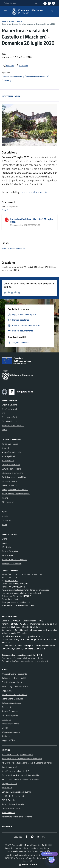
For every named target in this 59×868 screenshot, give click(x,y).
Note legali (6, 719)
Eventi (4, 539)
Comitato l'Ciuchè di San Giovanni (16, 792)
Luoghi (4, 543)
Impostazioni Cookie (10, 724)
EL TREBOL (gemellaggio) (13, 796)
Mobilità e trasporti (10, 485)
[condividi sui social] (8, 66)
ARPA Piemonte (9, 813)
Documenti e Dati (9, 417)
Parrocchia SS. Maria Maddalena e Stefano (20, 779)
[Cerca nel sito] (52, 12)
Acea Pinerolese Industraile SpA (15, 771)
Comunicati (6, 520)
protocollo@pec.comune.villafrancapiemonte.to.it (28, 590)
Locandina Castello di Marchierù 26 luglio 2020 (32, 220)
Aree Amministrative (11, 409)
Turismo (5, 498)
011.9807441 (11, 580)
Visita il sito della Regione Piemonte (17, 754)
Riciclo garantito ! (9, 767)
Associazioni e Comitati (12, 564)
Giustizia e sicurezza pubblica (14, 477)
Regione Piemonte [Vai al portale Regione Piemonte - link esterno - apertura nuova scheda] (10, 3)
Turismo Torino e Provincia (13, 804)
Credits (5, 728)
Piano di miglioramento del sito (15, 686)
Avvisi (4, 524)
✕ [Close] (55, 854)
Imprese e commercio (11, 481)
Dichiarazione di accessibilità (14, 678)
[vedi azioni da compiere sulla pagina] (22, 66)
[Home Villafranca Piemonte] (28, 12)
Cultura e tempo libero (11, 469)
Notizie (19, 21)
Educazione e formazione (12, 473)
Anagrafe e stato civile (11, 452)
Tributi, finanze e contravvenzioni (16, 494)
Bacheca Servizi (8, 707)
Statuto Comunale (10, 711)
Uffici (4, 413)
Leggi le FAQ (7, 690)
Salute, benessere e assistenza (15, 489)
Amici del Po (7, 788)
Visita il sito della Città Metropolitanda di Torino (22, 759)
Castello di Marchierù (11, 808)
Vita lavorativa (8, 502)
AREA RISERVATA (28, 864)
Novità (11, 21)
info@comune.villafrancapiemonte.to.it (24, 593)
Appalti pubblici (8, 456)
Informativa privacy (10, 715)
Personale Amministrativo (13, 425)
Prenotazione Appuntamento (14, 695)
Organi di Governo (9, 405)
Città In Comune (39, 851)
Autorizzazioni (8, 460)
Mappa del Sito (8, 740)
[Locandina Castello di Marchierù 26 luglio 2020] (7, 220)
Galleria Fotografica (10, 551)
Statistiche (6, 736)
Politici (4, 430)
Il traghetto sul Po (9, 783)
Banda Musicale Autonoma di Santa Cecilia (20, 775)
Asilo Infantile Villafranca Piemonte (17, 817)
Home (4, 21)
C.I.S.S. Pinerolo (8, 800)
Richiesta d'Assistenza (11, 703)
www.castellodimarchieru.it (36, 192)
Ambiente (6, 448)
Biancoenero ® (22, 858)
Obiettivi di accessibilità (12, 682)
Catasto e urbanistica (11, 465)
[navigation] (5, 11)
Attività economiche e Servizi (14, 559)
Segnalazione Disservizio (12, 699)
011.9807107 (11, 577)
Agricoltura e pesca (10, 444)
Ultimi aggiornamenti (11, 732)
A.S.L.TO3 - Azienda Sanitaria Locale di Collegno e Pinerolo (27, 763)
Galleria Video (7, 555)
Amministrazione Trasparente (14, 674)
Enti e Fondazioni (9, 421)
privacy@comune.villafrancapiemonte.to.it (26, 658)
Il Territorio (6, 547)
